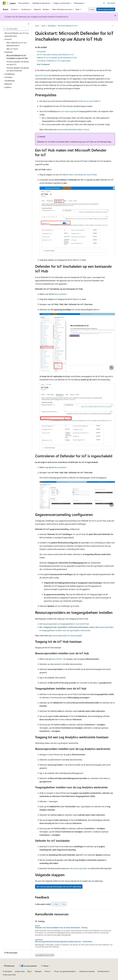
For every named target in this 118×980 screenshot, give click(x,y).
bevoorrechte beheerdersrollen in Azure (73, 129)
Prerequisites (41, 51)
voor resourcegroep (68, 111)
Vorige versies (20, 971)
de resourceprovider (79, 868)
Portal (92, 9)
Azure (43, 26)
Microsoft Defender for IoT (67, 26)
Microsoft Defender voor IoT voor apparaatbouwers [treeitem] (17, 34)
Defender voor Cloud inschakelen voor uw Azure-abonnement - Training (61, 928)
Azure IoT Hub (41, 75)
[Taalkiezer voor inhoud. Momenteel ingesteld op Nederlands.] (9, 966)
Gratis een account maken (89, 101)
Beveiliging (52, 26)
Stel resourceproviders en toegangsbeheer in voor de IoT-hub (64, 624)
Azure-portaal (60, 294)
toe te (79, 260)
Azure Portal (56, 659)
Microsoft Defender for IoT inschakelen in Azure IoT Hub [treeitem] (17, 57)
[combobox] (16, 29)
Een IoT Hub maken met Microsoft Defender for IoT (55, 54)
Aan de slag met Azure (106, 9)
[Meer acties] (113, 26)
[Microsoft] (4, 3)
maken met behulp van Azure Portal (82, 175)
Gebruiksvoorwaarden (87, 971)
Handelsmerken (103, 971)
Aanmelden (111, 3)
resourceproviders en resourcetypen (67, 635)
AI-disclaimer (7, 971)
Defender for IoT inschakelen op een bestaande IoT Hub (57, 58)
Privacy (47, 971)
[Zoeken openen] (104, 3)
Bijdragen (38, 971)
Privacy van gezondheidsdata (64, 971)
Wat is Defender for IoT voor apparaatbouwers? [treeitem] (17, 44)
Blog (29, 971)
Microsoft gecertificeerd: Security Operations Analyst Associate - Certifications (64, 942)
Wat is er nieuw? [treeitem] (12, 49)
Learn (37, 26)
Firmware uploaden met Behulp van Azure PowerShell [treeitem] (18, 69)
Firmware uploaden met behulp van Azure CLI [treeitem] (18, 63)
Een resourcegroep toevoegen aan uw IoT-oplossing (59, 886)
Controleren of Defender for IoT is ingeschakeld (54, 61)
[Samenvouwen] (28, 24)
